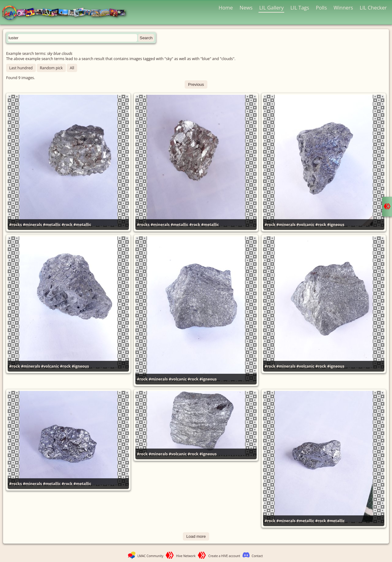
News (246, 8)
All (72, 68)
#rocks (15, 225)
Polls (321, 8)
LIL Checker (373, 8)
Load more (196, 536)
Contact (257, 556)
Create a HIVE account (224, 556)
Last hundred (21, 68)
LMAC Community (151, 556)
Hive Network (186, 556)
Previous (196, 84)
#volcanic (305, 225)
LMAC (67, 13)
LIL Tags (300, 8)
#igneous (336, 225)
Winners (343, 8)
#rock (67, 225)
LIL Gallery (271, 8)
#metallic (52, 225)
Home (226, 8)
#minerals (32, 225)
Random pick (51, 68)
